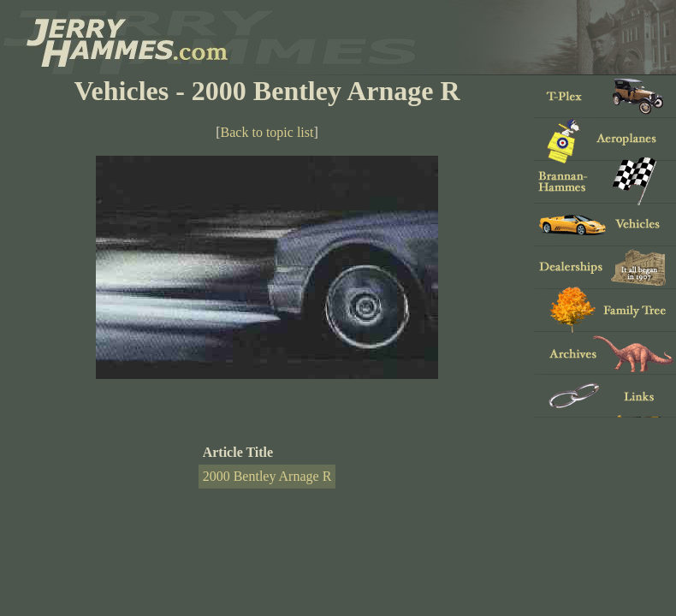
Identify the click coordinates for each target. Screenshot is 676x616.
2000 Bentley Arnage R (267, 476)
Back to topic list (267, 132)
